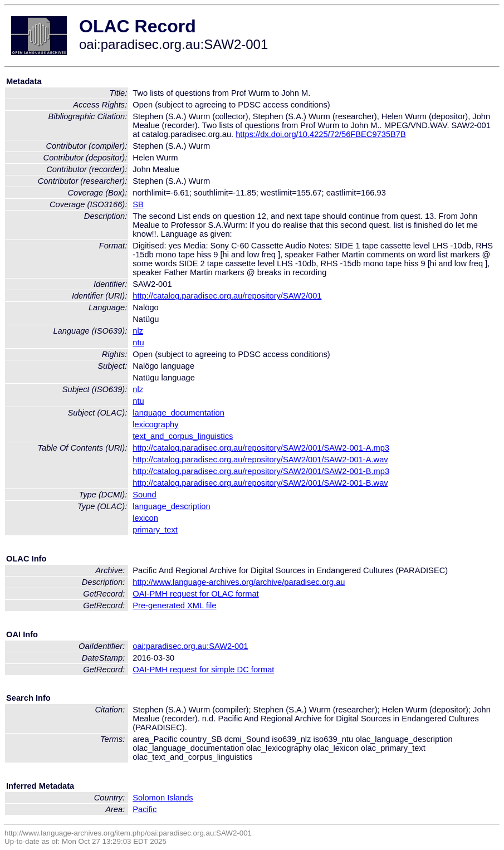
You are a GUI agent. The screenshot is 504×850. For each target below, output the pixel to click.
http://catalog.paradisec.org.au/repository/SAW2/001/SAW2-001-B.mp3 (261, 471)
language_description (171, 506)
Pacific (145, 809)
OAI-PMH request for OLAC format (195, 594)
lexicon (145, 518)
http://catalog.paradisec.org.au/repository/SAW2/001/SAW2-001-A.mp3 (261, 448)
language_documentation (178, 413)
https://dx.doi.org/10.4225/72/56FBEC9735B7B (321, 134)
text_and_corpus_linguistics (183, 436)
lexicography (155, 424)
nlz (138, 331)
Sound (144, 495)
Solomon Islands (163, 798)
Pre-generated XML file (174, 605)
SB (138, 204)
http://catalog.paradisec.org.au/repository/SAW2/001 (227, 296)
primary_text (155, 530)
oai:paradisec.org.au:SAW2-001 (190, 646)
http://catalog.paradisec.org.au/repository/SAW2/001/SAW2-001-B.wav (260, 483)
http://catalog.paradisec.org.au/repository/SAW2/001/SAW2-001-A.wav (260, 460)
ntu (138, 343)
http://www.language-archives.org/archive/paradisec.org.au (239, 582)
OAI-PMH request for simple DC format (203, 670)
